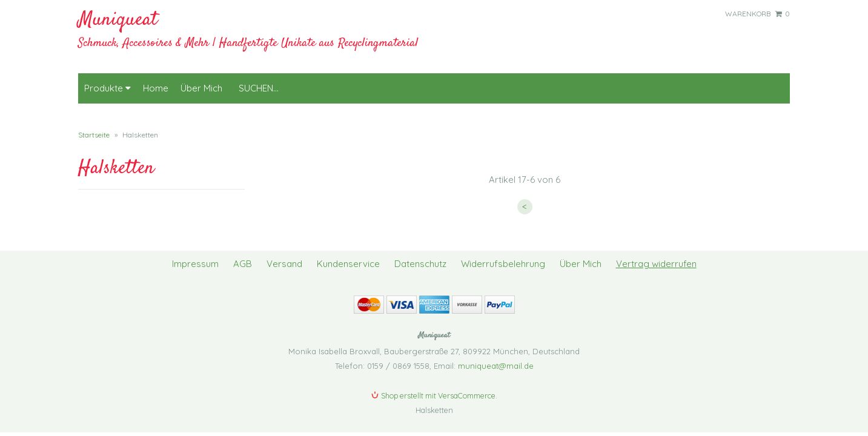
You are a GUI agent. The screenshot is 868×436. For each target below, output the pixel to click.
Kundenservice (348, 252)
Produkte (108, 76)
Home (156, 76)
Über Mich (201, 76)
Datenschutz (420, 252)
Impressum (195, 252)
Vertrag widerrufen (656, 252)
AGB (243, 252)
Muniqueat (118, 20)
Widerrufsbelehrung (503, 252)
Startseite (94, 123)
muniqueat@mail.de (496, 354)
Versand (284, 252)
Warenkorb (757, 14)
